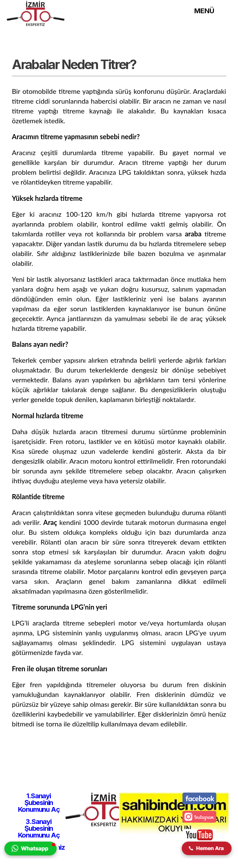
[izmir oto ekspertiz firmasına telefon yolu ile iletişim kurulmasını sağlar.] (207, 857)
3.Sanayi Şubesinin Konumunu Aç (39, 828)
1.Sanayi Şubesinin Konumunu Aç (39, 803)
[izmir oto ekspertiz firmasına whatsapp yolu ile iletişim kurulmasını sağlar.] (31, 857)
